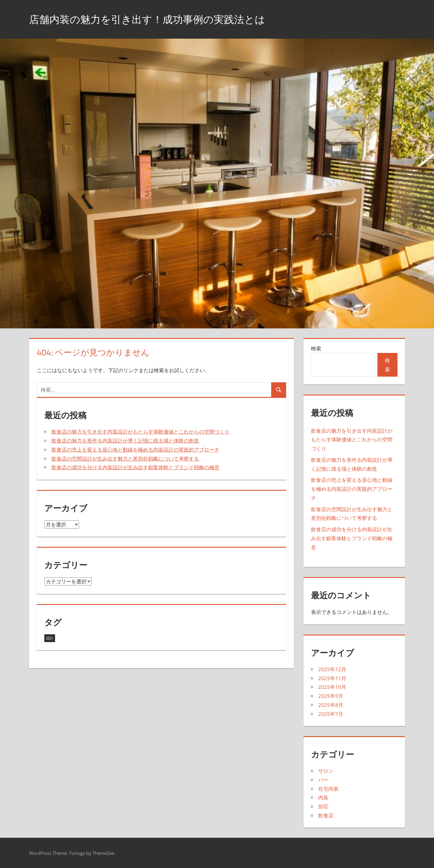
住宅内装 (328, 789)
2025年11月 (332, 678)
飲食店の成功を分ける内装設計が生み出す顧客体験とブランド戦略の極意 (135, 467)
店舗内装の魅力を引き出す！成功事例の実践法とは (154, 19)
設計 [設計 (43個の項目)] (50, 638)
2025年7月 (331, 714)
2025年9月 (331, 696)
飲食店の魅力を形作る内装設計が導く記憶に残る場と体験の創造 (125, 441)
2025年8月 (331, 705)
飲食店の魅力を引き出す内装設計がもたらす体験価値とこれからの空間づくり (141, 432)
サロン (326, 771)
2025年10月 (332, 687)
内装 (323, 797)
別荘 (323, 806)
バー (323, 780)
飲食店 (326, 815)
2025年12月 (332, 669)
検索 (316, 348)
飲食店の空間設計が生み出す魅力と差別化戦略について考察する (125, 459)
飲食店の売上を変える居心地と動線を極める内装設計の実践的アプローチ (135, 450)
